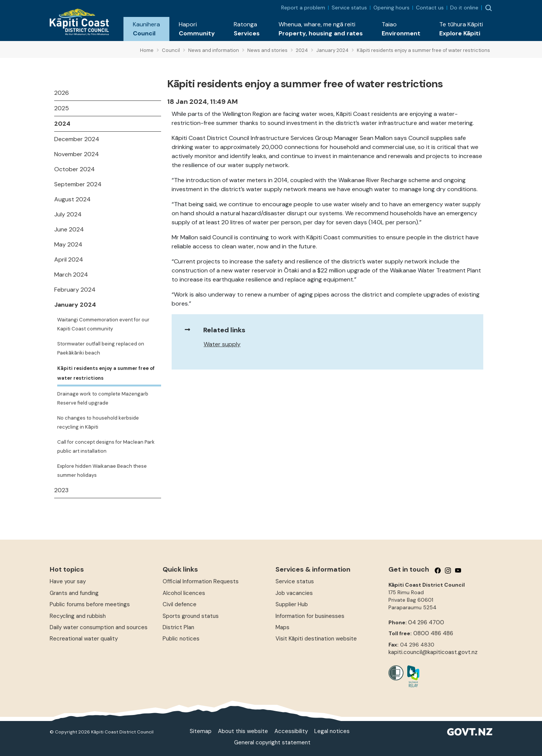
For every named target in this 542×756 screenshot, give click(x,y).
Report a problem (303, 8)
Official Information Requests (201, 581)
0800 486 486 (433, 633)
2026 (62, 93)
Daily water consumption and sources (99, 627)
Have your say (68, 581)
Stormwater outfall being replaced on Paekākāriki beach (101, 348)
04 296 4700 (426, 622)
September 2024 (78, 184)
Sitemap (201, 731)
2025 (62, 108)
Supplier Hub (292, 604)
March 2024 (71, 275)
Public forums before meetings (90, 604)
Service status (349, 8)
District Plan (178, 627)
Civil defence (180, 604)
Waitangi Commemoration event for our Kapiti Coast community (103, 324)
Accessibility (291, 731)
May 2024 (68, 244)
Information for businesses (310, 616)
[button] (146, 29)
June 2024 (69, 229)
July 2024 (68, 214)
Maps (282, 627)
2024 (62, 124)
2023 (61, 490)
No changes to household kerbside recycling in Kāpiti (98, 422)
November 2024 (77, 154)
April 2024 (69, 259)
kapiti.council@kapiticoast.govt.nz (433, 652)
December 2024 (77, 139)
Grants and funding (74, 593)
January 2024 (75, 305)
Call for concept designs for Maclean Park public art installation (106, 446)
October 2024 (75, 169)
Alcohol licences (184, 593)
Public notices (181, 639)
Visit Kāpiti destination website (316, 639)
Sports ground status (191, 616)
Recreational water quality (84, 639)
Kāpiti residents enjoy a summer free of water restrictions (106, 373)
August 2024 (72, 199)
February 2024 (75, 290)
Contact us (430, 8)
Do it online (464, 8)
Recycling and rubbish (78, 616)
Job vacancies (294, 593)
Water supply (222, 344)
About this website (243, 731)
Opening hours (391, 8)
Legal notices (332, 731)
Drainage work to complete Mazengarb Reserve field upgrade (103, 398)
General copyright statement (272, 742)
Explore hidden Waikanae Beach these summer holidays (102, 471)
